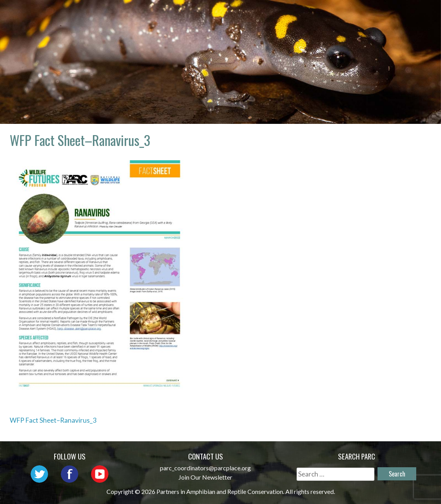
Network (254, 14)
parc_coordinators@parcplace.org (205, 468)
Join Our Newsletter (205, 477)
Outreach (303, 14)
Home (157, 14)
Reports (360, 25)
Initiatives (356, 14)
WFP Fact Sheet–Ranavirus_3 (53, 420)
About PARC (202, 14)
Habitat (406, 14)
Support (405, 25)
